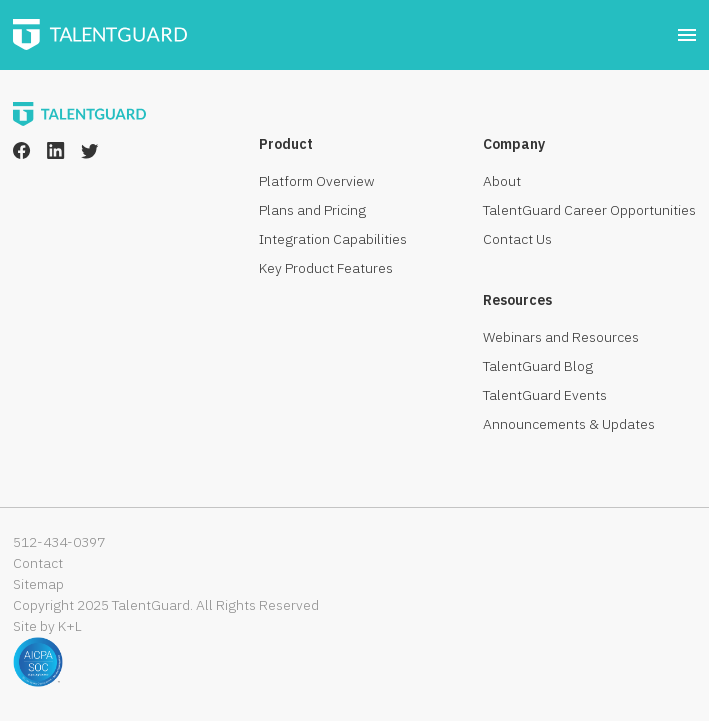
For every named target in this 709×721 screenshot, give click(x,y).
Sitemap (38, 584)
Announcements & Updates (569, 424)
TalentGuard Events (545, 395)
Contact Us (517, 239)
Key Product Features (326, 268)
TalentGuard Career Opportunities (589, 210)
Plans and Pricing (312, 210)
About (502, 181)
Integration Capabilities (333, 239)
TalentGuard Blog (538, 366)
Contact (38, 563)
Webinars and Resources (561, 337)
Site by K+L (47, 626)
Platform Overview (317, 181)
